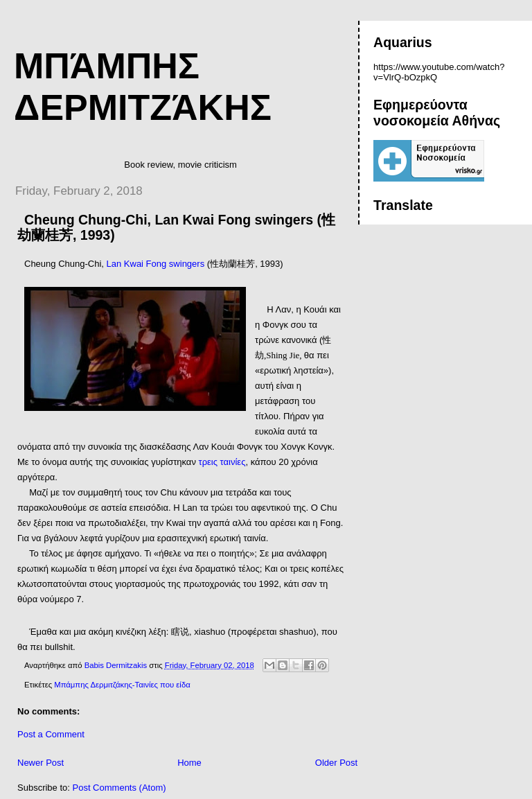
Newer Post (41, 763)
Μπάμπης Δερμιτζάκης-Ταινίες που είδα (122, 685)
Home (189, 763)
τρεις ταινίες (222, 462)
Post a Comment (51, 734)
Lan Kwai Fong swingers (156, 264)
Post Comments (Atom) (119, 788)
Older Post (336, 763)
